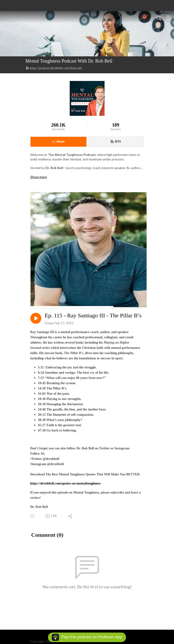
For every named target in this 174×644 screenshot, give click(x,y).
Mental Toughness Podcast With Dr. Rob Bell (69, 61)
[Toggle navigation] (169, 18)
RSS (116, 142)
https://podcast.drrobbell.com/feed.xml (54, 68)
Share (58, 141)
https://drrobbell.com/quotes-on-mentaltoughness (66, 483)
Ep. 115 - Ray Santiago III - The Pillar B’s (93, 315)
